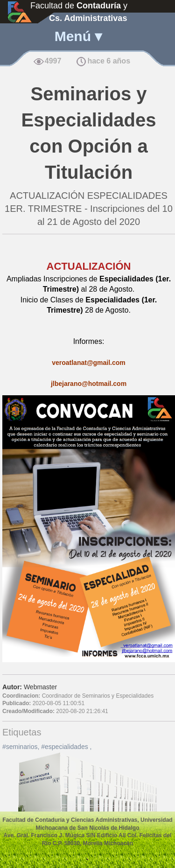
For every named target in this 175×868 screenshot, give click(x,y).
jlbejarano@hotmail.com (89, 384)
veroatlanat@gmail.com (89, 363)
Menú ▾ (78, 36)
